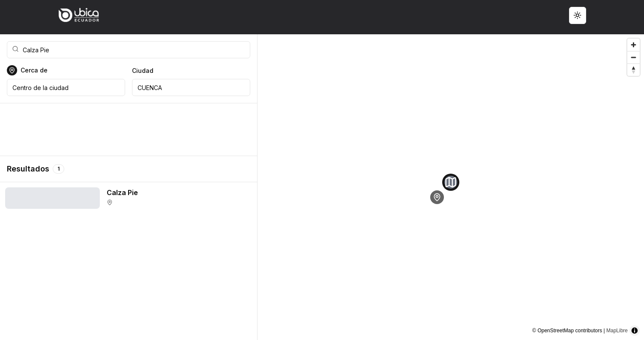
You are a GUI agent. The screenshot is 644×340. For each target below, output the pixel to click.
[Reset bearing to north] (634, 70)
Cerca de (34, 70)
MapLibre (617, 331)
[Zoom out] (634, 57)
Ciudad (143, 71)
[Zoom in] (634, 45)
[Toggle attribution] (635, 331)
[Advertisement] (129, 129)
